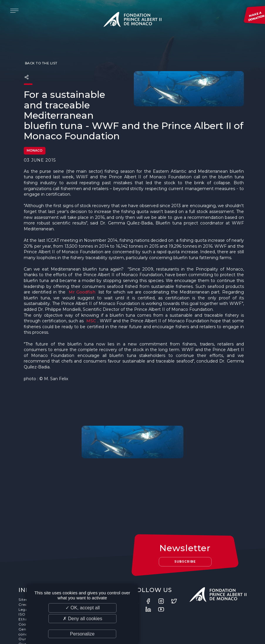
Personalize (82, 634)
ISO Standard (32, 580)
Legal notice (30, 575)
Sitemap (27, 565)
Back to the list (41, 63)
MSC (91, 321)
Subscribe (186, 527)
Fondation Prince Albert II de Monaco (133, 21)
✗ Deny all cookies (82, 619)
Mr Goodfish (82, 292)
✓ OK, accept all (83, 608)
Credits (25, 570)
